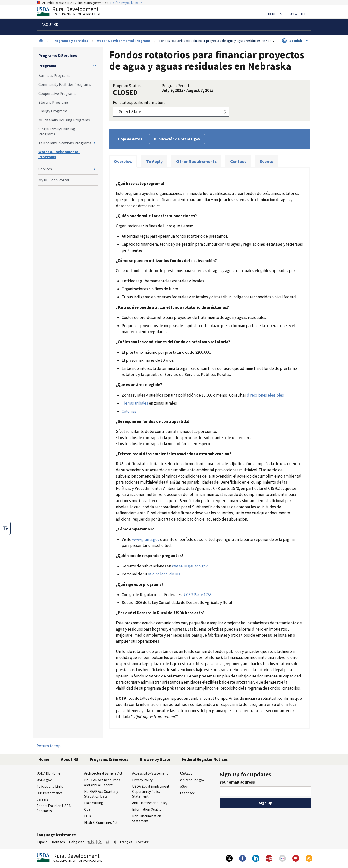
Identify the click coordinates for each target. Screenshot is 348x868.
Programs (47, 66)
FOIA (88, 816)
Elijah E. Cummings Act (101, 822)
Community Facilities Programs (65, 84)
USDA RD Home (48, 773)
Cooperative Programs (57, 93)
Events (266, 161)
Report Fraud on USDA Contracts (54, 808)
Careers (42, 799)
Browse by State (155, 759)
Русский (142, 842)
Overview (123, 161)
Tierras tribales (135, 403)
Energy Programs (53, 111)
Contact (238, 161)
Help (304, 14)
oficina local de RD (164, 574)
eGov (184, 786)
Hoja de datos (130, 139)
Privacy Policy (142, 780)
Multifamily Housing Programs (64, 120)
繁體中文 (95, 842)
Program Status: (127, 86)
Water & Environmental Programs (124, 41)
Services (45, 169)
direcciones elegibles (265, 395)
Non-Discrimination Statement (147, 818)
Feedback (187, 793)
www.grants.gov (146, 539)
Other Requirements (196, 161)
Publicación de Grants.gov (177, 139)
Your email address (237, 782)
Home (272, 14)
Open (88, 809)
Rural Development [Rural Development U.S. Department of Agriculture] (73, 12)
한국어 (111, 842)
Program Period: (176, 86)
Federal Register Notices (205, 759)
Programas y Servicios (70, 41)
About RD (70, 759)
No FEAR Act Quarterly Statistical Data (101, 794)
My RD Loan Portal (54, 180)
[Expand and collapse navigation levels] (95, 66)
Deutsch (58, 842)
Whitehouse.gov (192, 780)
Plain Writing (94, 803)
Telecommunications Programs (65, 143)
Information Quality (147, 809)
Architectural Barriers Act (103, 773)
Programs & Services (58, 56)
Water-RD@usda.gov (190, 566)
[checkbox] (5, 528)
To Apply (154, 161)
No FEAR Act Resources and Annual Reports (102, 782)
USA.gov (186, 773)
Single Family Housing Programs (57, 131)
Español (42, 842)
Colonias (129, 411)
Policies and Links (50, 786)
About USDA (288, 14)
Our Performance (50, 793)
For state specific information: (139, 103)
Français (126, 842)
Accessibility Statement (150, 773)
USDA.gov (44, 780)
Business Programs (54, 75)
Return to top (49, 746)
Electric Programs (54, 102)
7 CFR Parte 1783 (197, 595)
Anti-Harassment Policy (150, 803)
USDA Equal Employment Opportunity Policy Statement (151, 791)
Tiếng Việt (76, 842)
